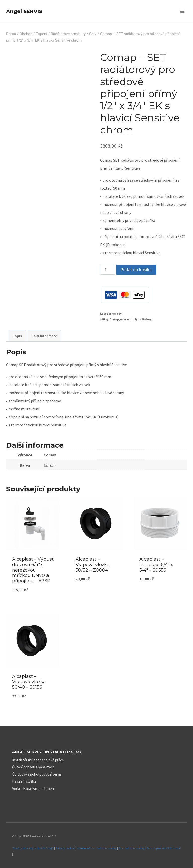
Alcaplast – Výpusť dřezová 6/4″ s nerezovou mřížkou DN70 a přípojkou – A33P (33, 570)
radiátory (145, 319)
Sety (118, 314)
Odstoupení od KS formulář (164, 848)
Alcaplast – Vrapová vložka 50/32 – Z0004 (93, 564)
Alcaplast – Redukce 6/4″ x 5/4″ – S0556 (156, 564)
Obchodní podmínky (132, 848)
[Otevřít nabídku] (182, 11)
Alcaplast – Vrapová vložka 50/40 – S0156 (29, 682)
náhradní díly (129, 319)
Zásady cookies (65, 848)
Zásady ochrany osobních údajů (33, 848)
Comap (114, 319)
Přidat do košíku (136, 270)
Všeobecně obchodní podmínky (97, 848)
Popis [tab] (17, 336)
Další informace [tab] (44, 336)
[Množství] (107, 270)
